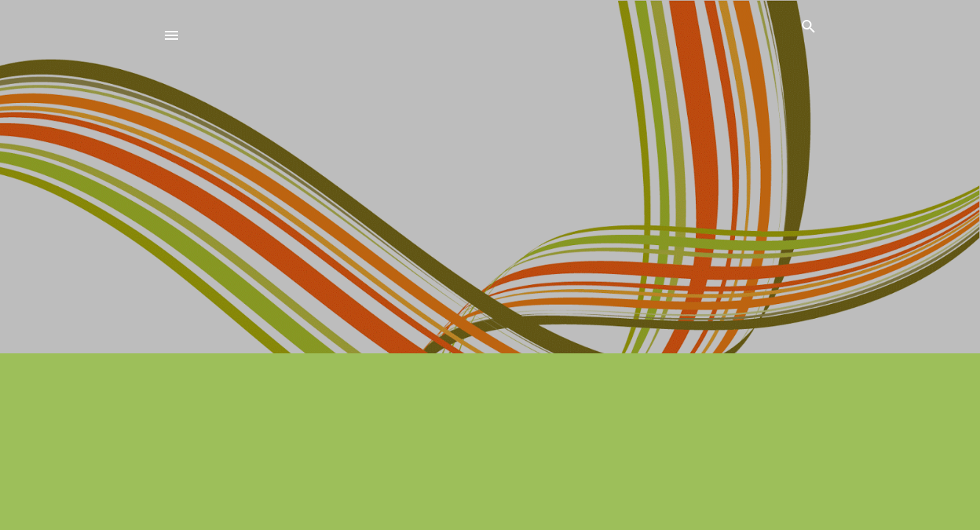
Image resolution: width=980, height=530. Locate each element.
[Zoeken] (809, 28)
